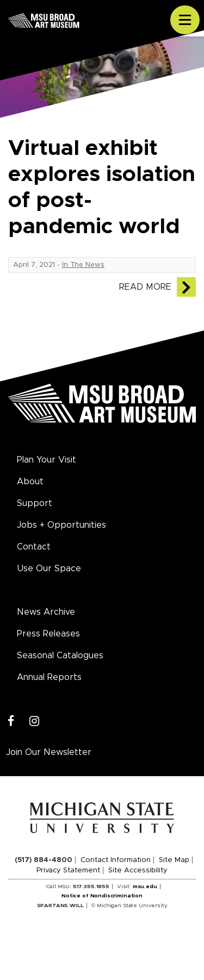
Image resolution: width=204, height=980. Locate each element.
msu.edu (145, 887)
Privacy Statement (68, 870)
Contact (34, 547)
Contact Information (116, 860)
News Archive (46, 612)
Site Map (174, 860)
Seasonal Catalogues (60, 656)
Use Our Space (49, 569)
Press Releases (48, 634)
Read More (145, 287)
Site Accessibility (138, 870)
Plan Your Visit (47, 460)
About (30, 482)
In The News (83, 265)
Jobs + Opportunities (61, 525)
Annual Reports (49, 677)
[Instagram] (35, 722)
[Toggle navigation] (185, 20)
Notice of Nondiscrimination (102, 896)
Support (35, 503)
